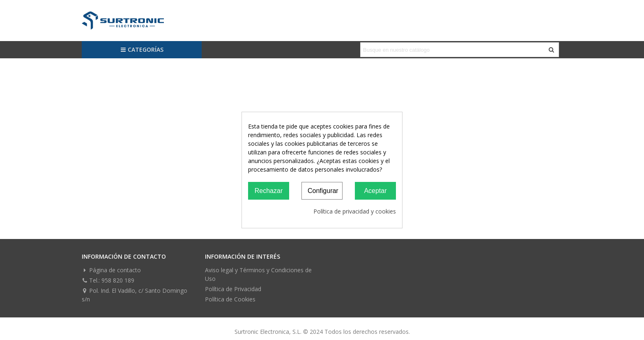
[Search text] (453, 50)
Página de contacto (111, 270)
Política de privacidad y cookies (355, 211)
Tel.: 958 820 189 (108, 280)
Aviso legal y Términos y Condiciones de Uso (258, 274)
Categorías (142, 49)
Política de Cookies (230, 299)
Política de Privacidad (233, 289)
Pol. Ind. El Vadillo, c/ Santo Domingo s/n (135, 295)
